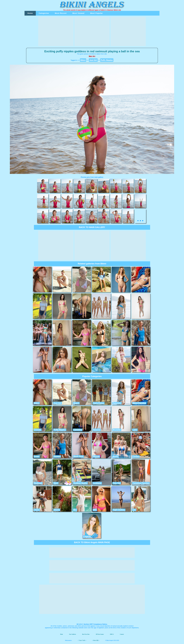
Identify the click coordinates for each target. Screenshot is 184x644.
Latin (135, 430)
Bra (75, 510)
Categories (44, 13)
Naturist (97, 430)
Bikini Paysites (139, 403)
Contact (122, 634)
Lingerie (87, 537)
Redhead (38, 483)
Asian (37, 456)
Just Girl (58, 403)
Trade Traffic (82, 640)
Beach (76, 403)
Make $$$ (96, 640)
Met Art (92, 56)
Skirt (56, 483)
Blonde (96, 456)
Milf (95, 510)
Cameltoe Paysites (141, 483)
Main (62, 634)
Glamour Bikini (112, 10)
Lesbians (97, 483)
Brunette (117, 430)
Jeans (37, 510)
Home (30, 13)
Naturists (117, 403)
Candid (136, 456)
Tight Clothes (119, 510)
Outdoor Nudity (80, 483)
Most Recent (61, 13)
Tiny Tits (117, 483)
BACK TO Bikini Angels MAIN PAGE (92, 542)
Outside (38, 430)
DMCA (112, 634)
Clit (134, 510)
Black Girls (78, 456)
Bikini (37, 403)
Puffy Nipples (60, 430)
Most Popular (97, 13)
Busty (115, 456)
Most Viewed (78, 13)
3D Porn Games (100, 634)
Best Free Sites (86, 634)
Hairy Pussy (99, 403)
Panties (57, 456)
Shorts (57, 510)
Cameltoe (78, 430)
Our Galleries (73, 634)
